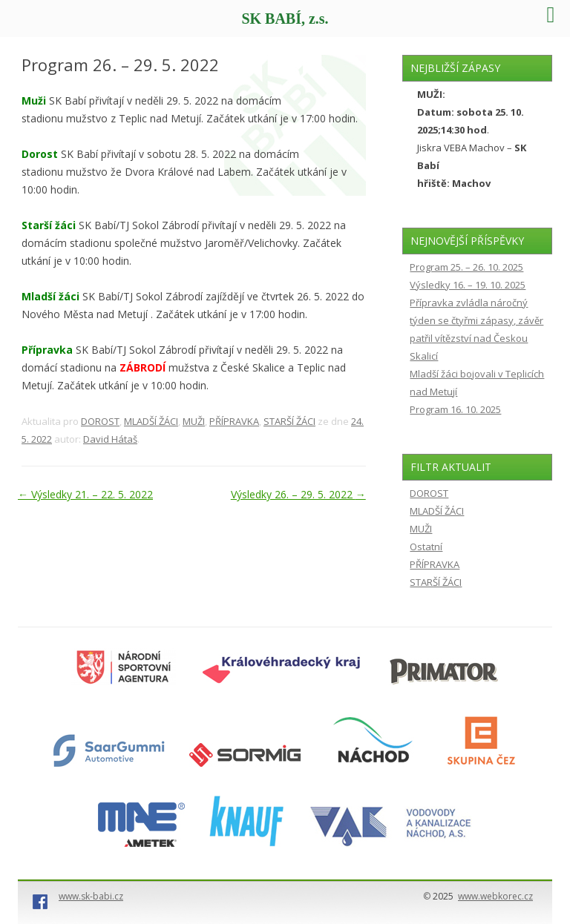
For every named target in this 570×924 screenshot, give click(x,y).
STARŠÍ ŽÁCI (289, 421)
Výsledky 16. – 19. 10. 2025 (468, 285)
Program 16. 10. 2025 (455, 409)
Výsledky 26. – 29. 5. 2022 (298, 494)
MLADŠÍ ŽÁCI (151, 421)
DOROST (100, 421)
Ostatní (426, 547)
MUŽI (194, 421)
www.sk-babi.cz (91, 896)
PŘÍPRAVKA (234, 421)
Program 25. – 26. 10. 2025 (466, 267)
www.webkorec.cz (495, 896)
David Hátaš (110, 439)
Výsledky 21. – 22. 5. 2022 (85, 494)
